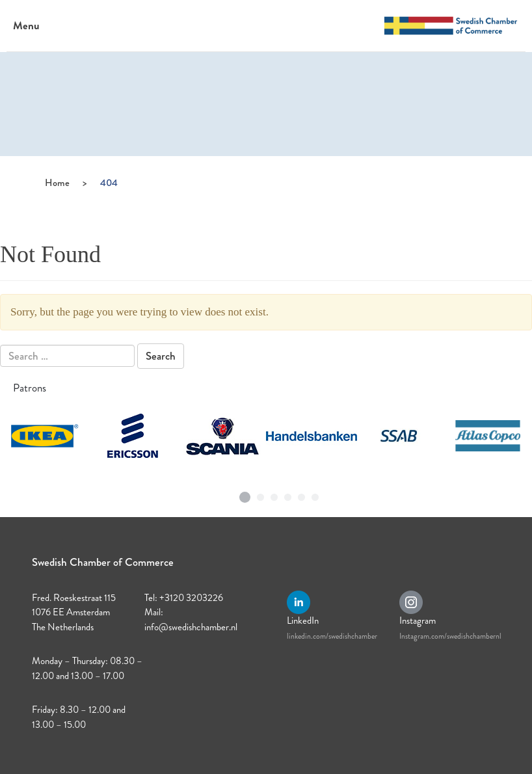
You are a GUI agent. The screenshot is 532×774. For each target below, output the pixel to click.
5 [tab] (302, 494)
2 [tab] (261, 494)
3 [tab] (274, 494)
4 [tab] (288, 494)
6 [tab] (315, 494)
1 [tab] (245, 492)
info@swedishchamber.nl (191, 627)
